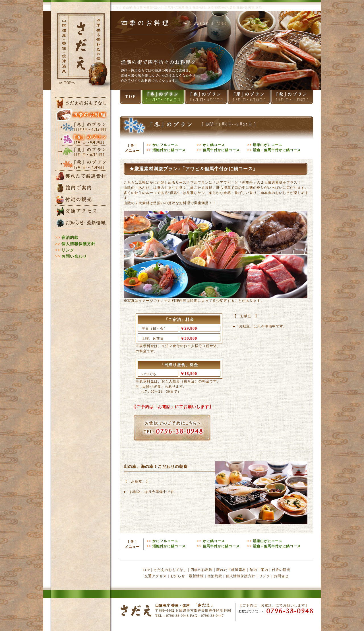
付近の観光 (281, 570)
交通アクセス (156, 576)
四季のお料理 (202, 570)
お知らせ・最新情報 (187, 576)
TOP (146, 570)
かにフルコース (165, 145)
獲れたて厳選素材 (231, 570)
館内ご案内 (259, 570)
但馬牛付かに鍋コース (221, 150)
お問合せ (281, 576)
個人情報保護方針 (78, 244)
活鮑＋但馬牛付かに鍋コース (277, 150)
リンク (68, 250)
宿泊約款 (70, 238)
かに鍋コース (214, 145)
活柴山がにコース (268, 145)
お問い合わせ (74, 256)
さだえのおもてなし (170, 570)
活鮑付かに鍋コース (169, 150)
